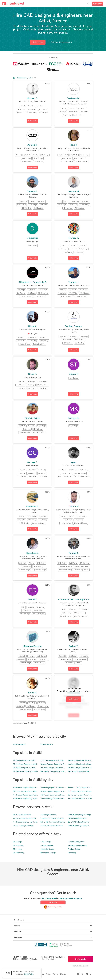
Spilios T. (74, 646)
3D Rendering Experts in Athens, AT (83, 795)
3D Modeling (18, 846)
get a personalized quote (71, 899)
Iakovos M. (74, 192)
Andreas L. (32, 192)
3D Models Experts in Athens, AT (54, 795)
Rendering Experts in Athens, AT (54, 788)
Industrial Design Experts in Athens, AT (84, 788)
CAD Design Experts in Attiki (52, 761)
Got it (8, 973)
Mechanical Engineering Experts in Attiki (84, 764)
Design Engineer (47, 846)
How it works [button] (53, 920)
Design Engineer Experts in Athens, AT (56, 791)
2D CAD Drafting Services (78, 822)
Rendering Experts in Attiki (79, 772)
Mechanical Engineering (77, 846)
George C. (32, 463)
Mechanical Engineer (76, 842)
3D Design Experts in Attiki (24, 761)
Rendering (72, 853)
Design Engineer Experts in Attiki (54, 764)
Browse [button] (53, 926)
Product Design (74, 849)
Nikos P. (32, 374)
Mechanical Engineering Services (26, 822)
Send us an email (49, 899)
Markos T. (74, 238)
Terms (56, 974)
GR (30, 78)
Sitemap (63, 974)
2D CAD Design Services (23, 826)
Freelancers (22, 78)
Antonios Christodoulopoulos (74, 600)
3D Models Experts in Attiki (24, 768)
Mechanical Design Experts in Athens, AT (30, 795)
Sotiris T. (74, 374)
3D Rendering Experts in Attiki (25, 772)
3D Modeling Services (22, 815)
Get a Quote (98, 4)
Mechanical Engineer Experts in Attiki (83, 761)
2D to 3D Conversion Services (53, 822)
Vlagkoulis (32, 238)
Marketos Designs (32, 646)
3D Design (17, 842)
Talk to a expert (62, 42)
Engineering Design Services (52, 818)
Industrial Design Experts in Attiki (54, 768)
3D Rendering (19, 853)
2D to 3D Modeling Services (24, 818)
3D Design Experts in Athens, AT (81, 791)
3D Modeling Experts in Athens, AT (27, 791)
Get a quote (38, 42)
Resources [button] (53, 937)
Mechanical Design (48, 853)
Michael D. (32, 99)
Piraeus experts (47, 745)
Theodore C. (32, 553)
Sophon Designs (74, 326)
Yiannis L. (74, 282)
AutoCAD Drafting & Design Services (83, 815)
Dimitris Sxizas (32, 418)
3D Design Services (48, 815)
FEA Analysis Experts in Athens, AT (82, 799)
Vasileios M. (74, 99)
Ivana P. (32, 693)
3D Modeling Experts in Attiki (25, 764)
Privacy (49, 974)
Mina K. (74, 145)
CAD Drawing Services (77, 818)
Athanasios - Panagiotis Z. (32, 282)
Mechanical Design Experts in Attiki (55, 772)
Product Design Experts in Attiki (81, 768)
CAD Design (46, 842)
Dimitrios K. (32, 507)
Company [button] (53, 932)
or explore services (80, 966)
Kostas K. (74, 553)
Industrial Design (47, 849)
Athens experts (19, 745)
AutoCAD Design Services (79, 826)
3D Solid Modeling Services (52, 826)
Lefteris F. (74, 507)
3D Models (17, 849)
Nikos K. (32, 326)
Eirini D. (32, 600)
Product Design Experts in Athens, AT (56, 799)
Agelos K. (32, 145)
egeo (74, 463)
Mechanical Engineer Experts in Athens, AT (30, 788)
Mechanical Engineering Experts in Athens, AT (32, 799)
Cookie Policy (28, 974)
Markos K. (74, 418)
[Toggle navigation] (5, 4)
